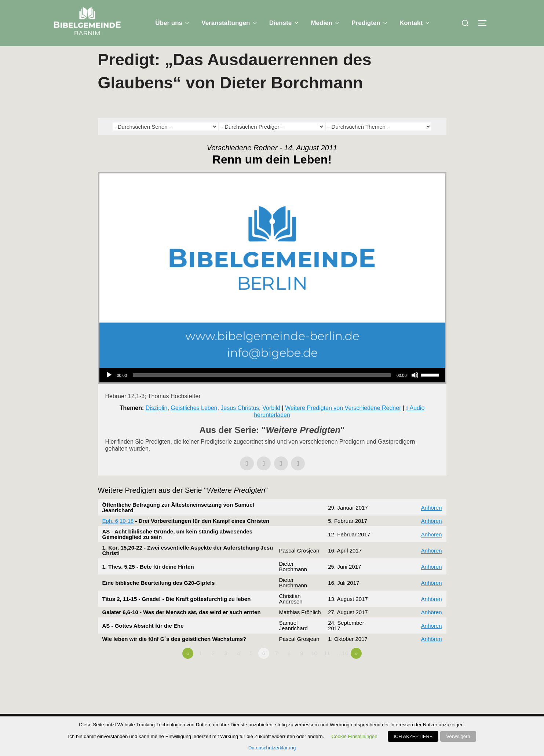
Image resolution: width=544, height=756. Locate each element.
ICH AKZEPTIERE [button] (413, 736)
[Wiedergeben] (109, 390)
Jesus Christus (240, 422)
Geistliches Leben (194, 422)
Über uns (173, 23)
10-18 (127, 535)
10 (314, 668)
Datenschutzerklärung (272, 748)
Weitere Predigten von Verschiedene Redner (343, 422)
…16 (342, 668)
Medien (326, 23)
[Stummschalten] (415, 390)
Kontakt (415, 23)
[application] (272, 390)
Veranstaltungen (230, 23)
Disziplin (157, 422)
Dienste (285, 23)
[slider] (262, 390)
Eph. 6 (110, 535)
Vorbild (271, 422)
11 (327, 668)
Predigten (370, 23)
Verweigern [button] (458, 736)
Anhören (432, 522)
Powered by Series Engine (419, 688)
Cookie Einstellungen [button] (354, 736)
